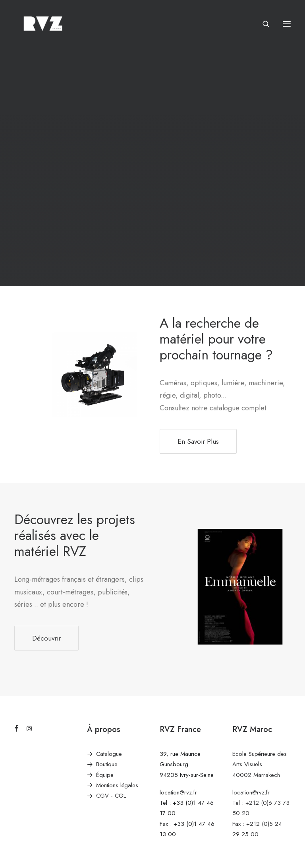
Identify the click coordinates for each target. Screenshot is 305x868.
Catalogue (109, 754)
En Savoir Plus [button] (198, 441)
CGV (102, 796)
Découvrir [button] (46, 638)
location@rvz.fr (178, 792)
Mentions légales (117, 785)
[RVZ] (43, 24)
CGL (120, 796)
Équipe (105, 775)
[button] (287, 24)
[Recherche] (263, 24)
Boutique (107, 764)
